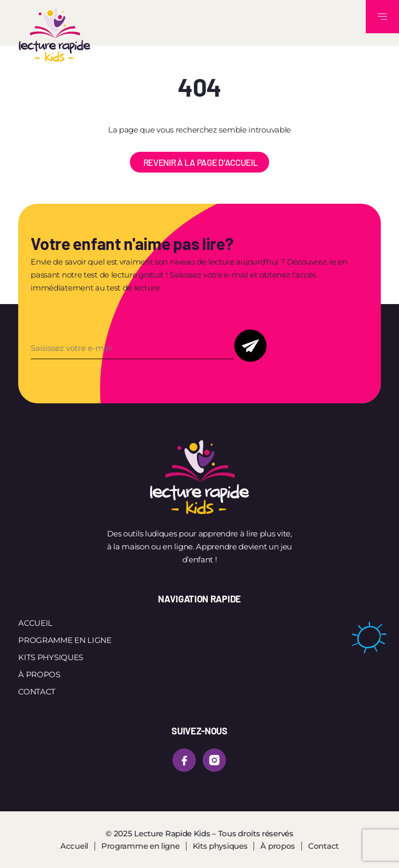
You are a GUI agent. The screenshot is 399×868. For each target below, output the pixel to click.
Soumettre (250, 346)
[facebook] (184, 760)
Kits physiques (51, 657)
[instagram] (214, 760)
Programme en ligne (65, 640)
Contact (37, 692)
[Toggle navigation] (382, 17)
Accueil (35, 623)
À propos (39, 674)
